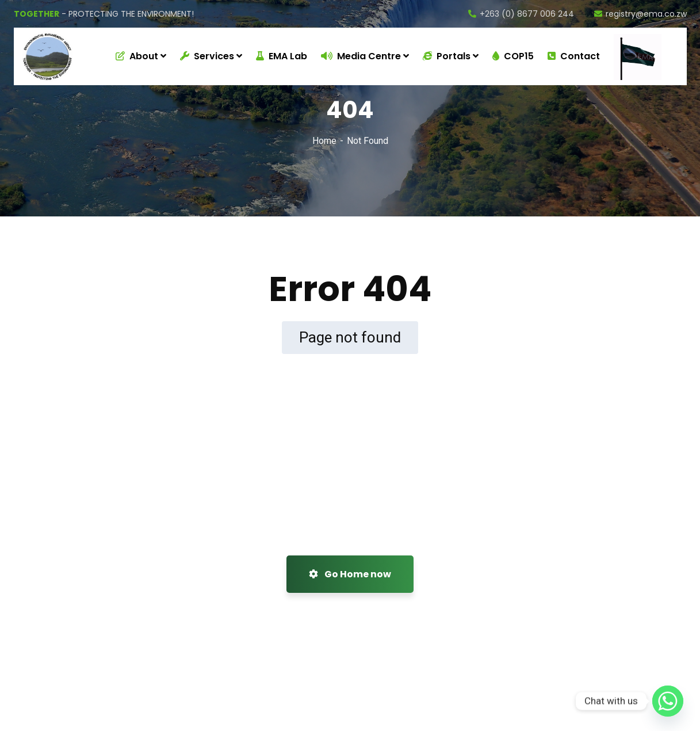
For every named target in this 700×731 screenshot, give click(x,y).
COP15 (513, 56)
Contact (574, 56)
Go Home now (350, 574)
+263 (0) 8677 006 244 (521, 14)
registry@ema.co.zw (640, 14)
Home (324, 141)
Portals (447, 56)
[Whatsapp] (668, 701)
